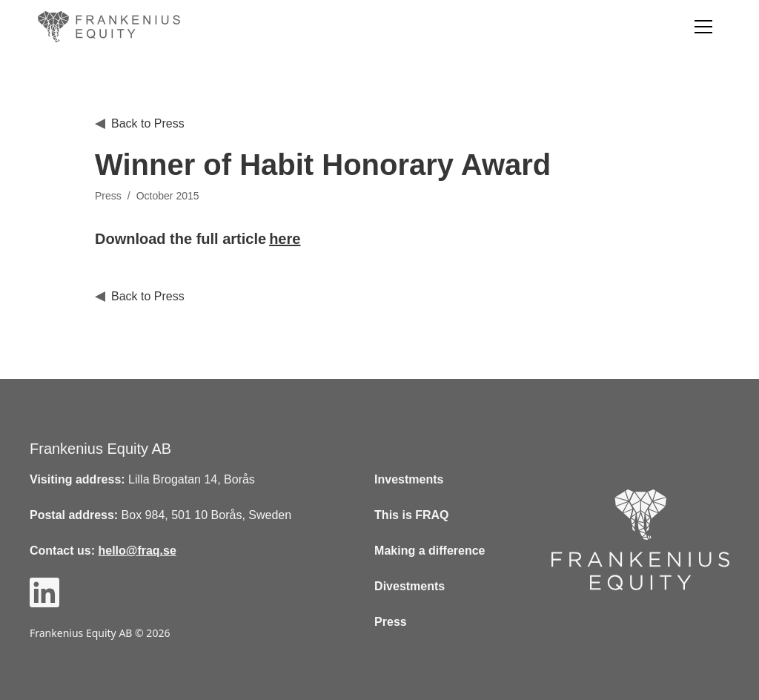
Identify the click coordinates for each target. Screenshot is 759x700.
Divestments (410, 586)
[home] (112, 27)
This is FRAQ (411, 515)
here (285, 239)
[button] (703, 27)
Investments (409, 479)
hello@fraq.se (137, 551)
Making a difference (430, 551)
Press (391, 622)
